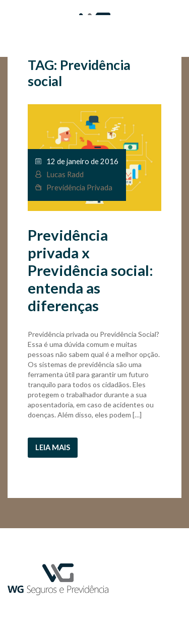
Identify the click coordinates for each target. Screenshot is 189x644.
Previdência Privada (79, 188)
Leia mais (53, 447)
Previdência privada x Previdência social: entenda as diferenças (90, 270)
